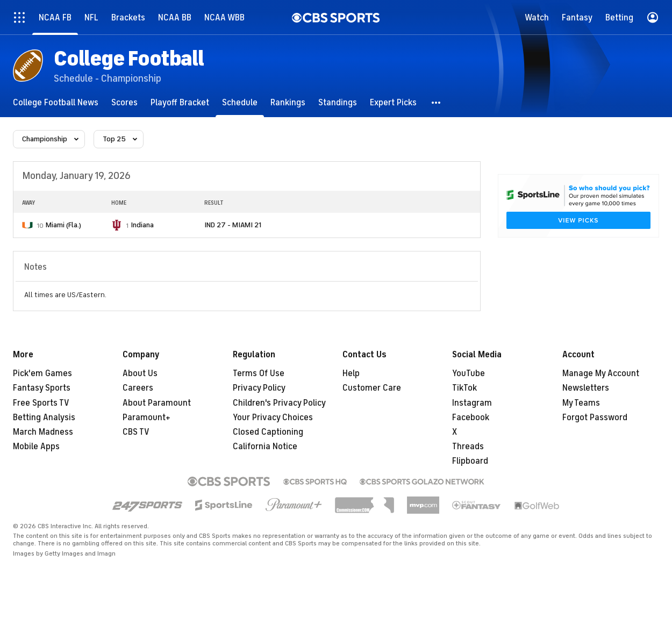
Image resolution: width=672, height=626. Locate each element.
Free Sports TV (41, 403)
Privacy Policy (259, 388)
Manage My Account (601, 373)
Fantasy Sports (42, 388)
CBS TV (136, 432)
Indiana (142, 225)
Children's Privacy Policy (279, 403)
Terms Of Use (259, 373)
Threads (468, 447)
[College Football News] (56, 102)
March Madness (43, 432)
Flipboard (470, 461)
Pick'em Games (42, 373)
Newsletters (586, 388)
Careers (138, 388)
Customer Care (372, 388)
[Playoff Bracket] (180, 102)
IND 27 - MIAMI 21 (233, 225)
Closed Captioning (268, 432)
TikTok (464, 388)
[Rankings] (288, 102)
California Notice (265, 447)
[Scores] (124, 102)
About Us (140, 373)
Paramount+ (146, 418)
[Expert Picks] (393, 102)
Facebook (471, 418)
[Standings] (338, 102)
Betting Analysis (44, 418)
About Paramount (157, 403)
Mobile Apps (36, 447)
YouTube (469, 373)
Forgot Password (595, 418)
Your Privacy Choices (273, 418)
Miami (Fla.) (63, 225)
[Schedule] (240, 102)
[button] (437, 102)
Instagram (472, 403)
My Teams (581, 403)
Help (351, 373)
